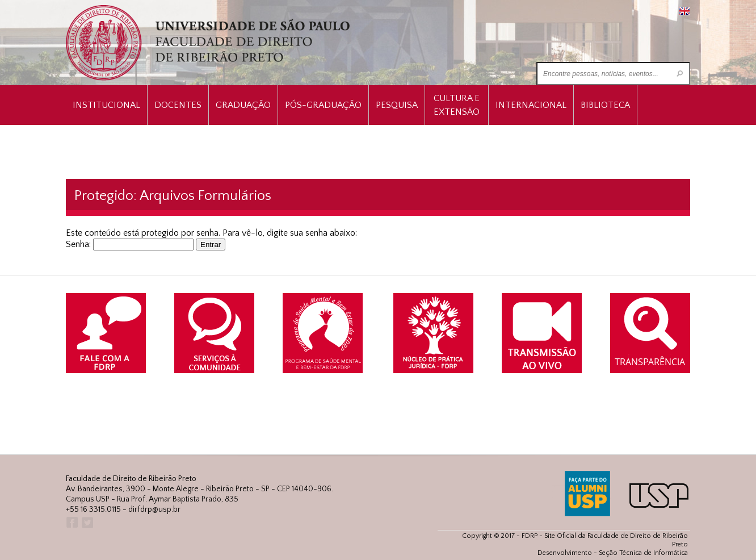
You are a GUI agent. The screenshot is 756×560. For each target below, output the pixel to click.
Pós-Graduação (323, 105)
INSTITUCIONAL (106, 105)
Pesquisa (397, 105)
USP (659, 496)
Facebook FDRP (71, 523)
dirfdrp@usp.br (154, 509)
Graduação (243, 105)
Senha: (130, 244)
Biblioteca (605, 105)
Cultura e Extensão (457, 105)
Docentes (178, 105)
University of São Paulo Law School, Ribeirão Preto (209, 43)
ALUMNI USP (587, 494)
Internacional (531, 105)
